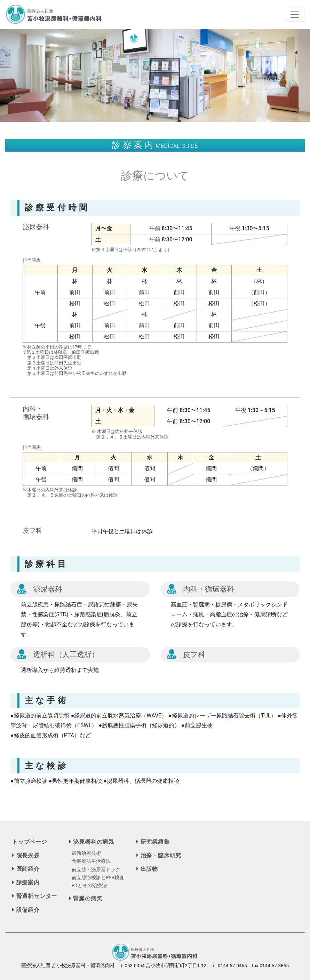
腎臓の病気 (86, 898)
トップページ (30, 842)
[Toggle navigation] (295, 15)
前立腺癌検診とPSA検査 (98, 877)
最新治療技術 (86, 853)
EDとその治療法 (89, 885)
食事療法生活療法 (91, 861)
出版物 (147, 869)
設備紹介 (26, 910)
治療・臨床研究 (159, 855)
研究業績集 (153, 842)
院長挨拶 (26, 855)
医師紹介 (26, 869)
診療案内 (26, 882)
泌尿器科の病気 (92, 842)
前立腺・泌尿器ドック (96, 869)
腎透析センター (35, 896)
